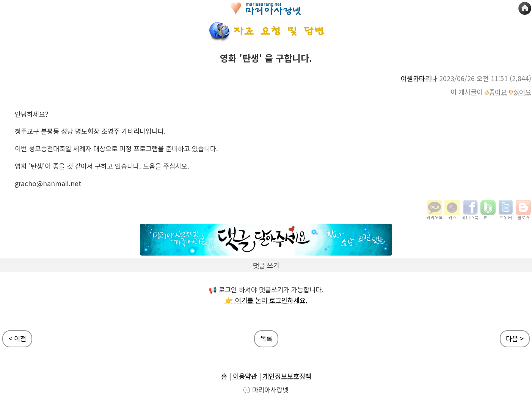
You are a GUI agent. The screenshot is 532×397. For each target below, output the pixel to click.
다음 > (515, 338)
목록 (266, 338)
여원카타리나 (419, 78)
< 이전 (17, 338)
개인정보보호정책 (287, 376)
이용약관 (245, 376)
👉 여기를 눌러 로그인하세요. (266, 300)
